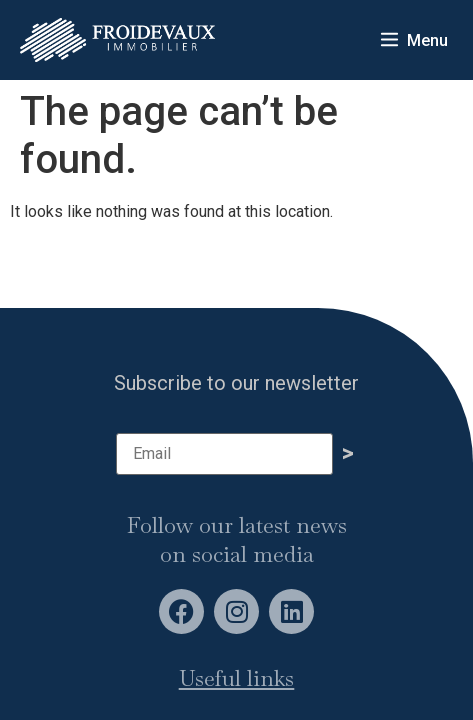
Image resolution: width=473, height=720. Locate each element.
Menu (427, 40)
